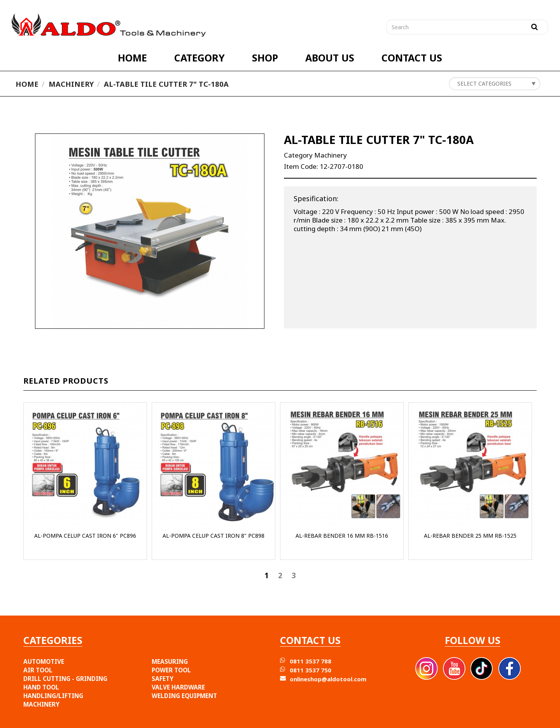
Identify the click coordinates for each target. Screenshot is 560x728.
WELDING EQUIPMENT (184, 696)
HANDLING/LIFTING (53, 696)
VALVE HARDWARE (178, 687)
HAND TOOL (41, 687)
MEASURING (170, 661)
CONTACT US (412, 58)
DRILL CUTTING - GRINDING (65, 679)
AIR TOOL (38, 670)
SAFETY (163, 679)
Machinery (71, 84)
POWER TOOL (171, 670)
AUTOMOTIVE (44, 661)
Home (27, 84)
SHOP (265, 58)
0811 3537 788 (311, 661)
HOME (132, 58)
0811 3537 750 (311, 670)
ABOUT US (330, 58)
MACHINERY (41, 704)
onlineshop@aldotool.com (328, 679)
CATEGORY (199, 58)
